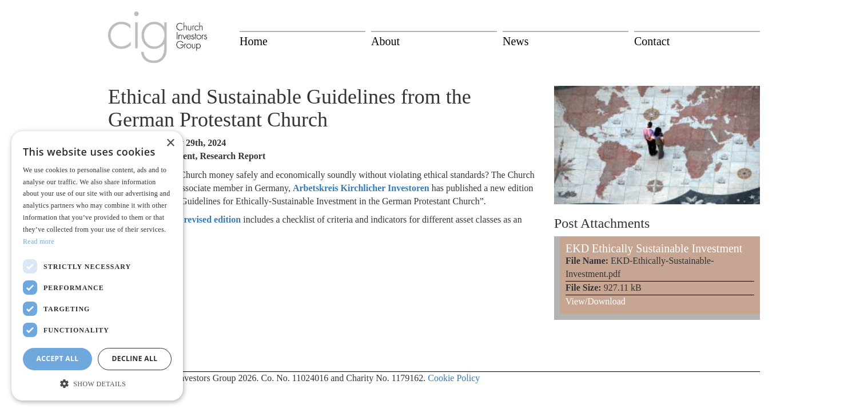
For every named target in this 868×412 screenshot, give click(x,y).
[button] (97, 383)
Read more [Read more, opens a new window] (39, 241)
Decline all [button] (135, 358)
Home (254, 41)
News (516, 41)
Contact (652, 41)
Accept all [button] (58, 358)
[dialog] (97, 266)
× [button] (170, 143)
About (385, 41)
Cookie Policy (454, 378)
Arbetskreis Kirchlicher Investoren (361, 188)
